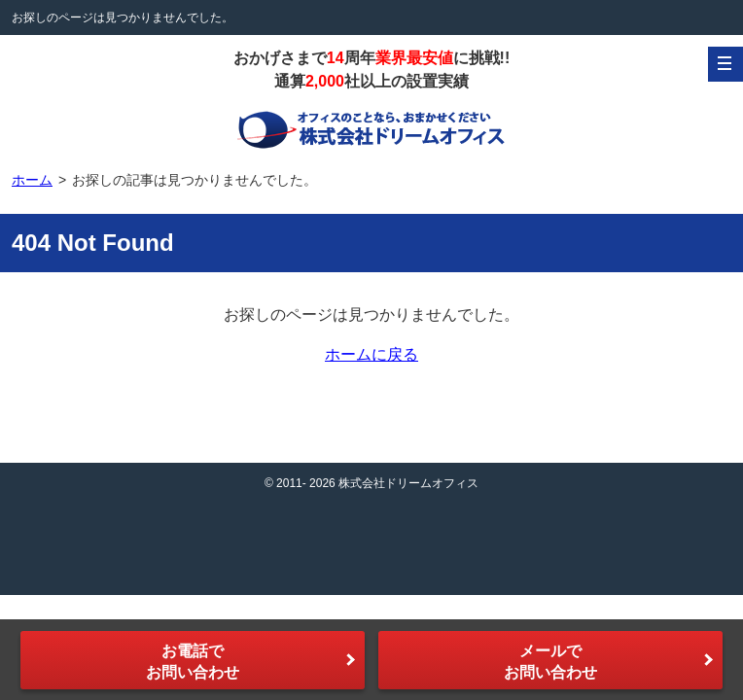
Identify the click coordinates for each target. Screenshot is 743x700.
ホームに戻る (371, 354)
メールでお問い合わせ (550, 662)
